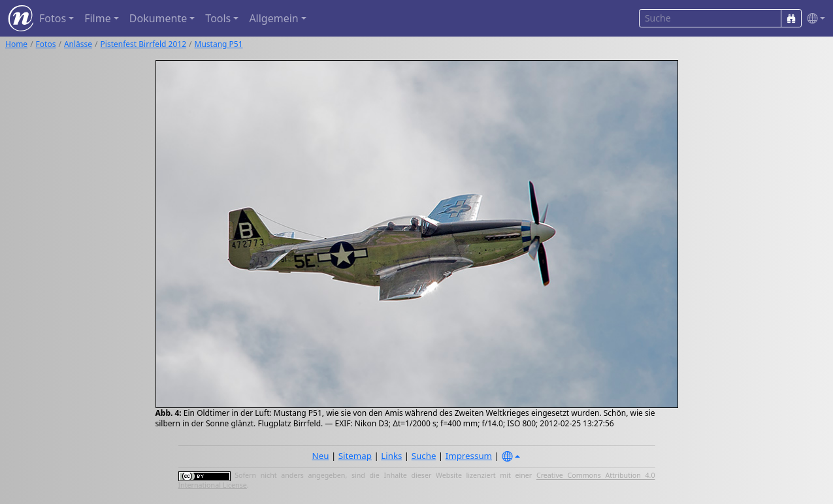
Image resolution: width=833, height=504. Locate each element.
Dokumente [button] (158, 18)
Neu (321, 456)
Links (391, 456)
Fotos (46, 44)
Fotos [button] (53, 18)
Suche (424, 456)
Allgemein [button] (273, 18)
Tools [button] (218, 18)
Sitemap (355, 456)
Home (16, 44)
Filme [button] (98, 18)
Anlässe (78, 44)
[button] (813, 19)
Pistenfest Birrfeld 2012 (143, 44)
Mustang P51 (219, 44)
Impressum (469, 456)
